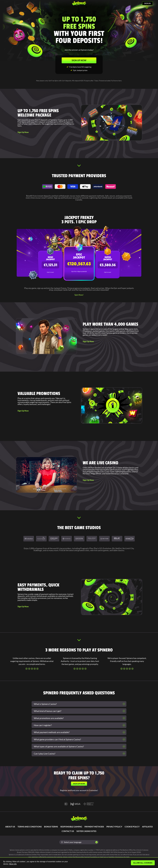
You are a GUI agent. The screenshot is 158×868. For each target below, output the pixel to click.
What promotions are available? (49, 718)
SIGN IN (147, 3)
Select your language (71, 842)
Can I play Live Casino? (45, 754)
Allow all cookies (143, 863)
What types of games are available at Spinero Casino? (59, 746)
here (120, 81)
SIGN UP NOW (79, 60)
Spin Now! (79, 295)
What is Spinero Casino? (45, 704)
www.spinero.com (22, 850)
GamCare (103, 857)
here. (20, 126)
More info (13, 864)
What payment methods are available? (52, 732)
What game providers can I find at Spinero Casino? (57, 739)
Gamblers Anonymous (116, 857)
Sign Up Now (23, 132)
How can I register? (43, 725)
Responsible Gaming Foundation (87, 857)
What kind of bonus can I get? (48, 711)
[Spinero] (79, 3)
